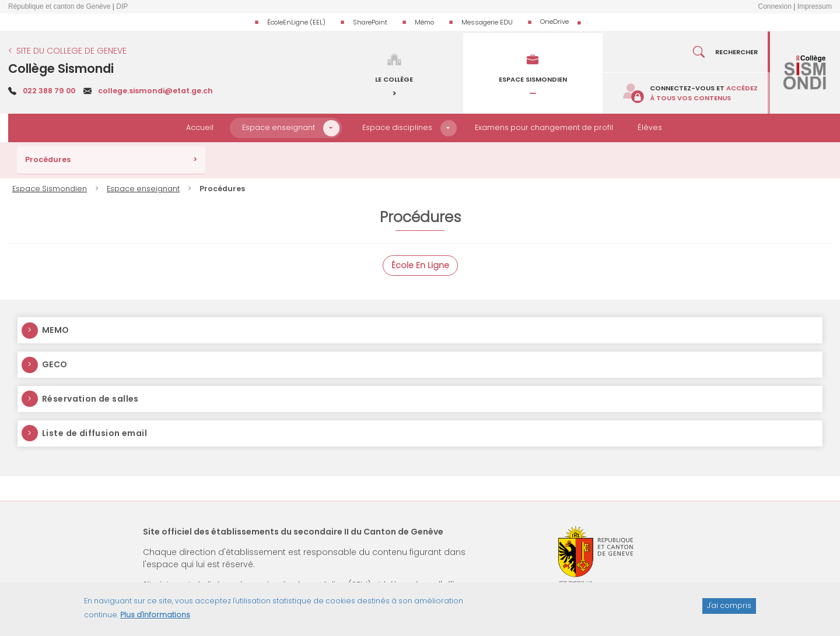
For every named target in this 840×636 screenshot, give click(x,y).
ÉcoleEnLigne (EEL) (296, 22)
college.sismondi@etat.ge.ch (155, 91)
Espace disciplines (397, 127)
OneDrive (554, 22)
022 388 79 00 (49, 91)
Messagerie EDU (487, 22)
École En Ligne (420, 265)
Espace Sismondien (50, 189)
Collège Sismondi (61, 68)
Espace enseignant (279, 127)
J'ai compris (729, 611)
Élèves (650, 127)
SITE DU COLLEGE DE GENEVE (71, 51)
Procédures (48, 159)
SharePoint (370, 22)
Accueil (200, 127)
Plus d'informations (155, 620)
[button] (331, 128)
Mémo (424, 22)
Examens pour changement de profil (544, 127)
